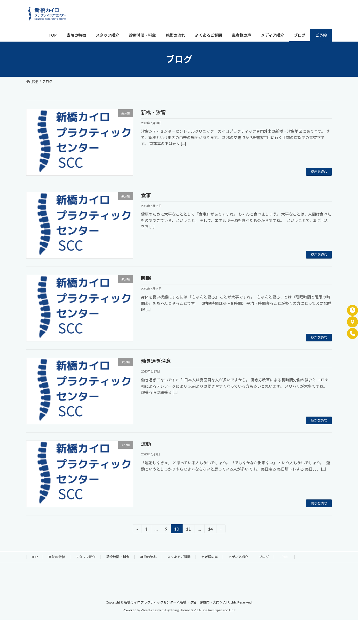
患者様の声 (210, 557)
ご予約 (284, 557)
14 (210, 530)
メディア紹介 (238, 557)
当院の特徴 (57, 557)
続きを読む (319, 172)
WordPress (149, 610)
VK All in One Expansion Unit (215, 610)
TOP (35, 557)
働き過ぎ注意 (156, 361)
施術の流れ (148, 557)
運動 (146, 444)
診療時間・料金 (118, 557)
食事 (146, 195)
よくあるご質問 (179, 557)
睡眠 (146, 278)
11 (188, 530)
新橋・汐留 (153, 112)
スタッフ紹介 (86, 557)
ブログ (264, 557)
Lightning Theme (178, 610)
